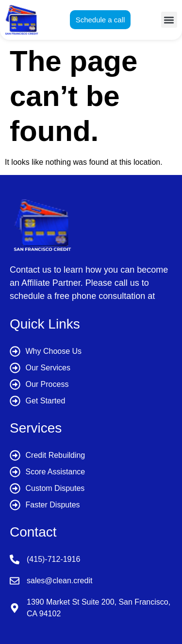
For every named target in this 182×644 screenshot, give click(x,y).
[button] (169, 20)
